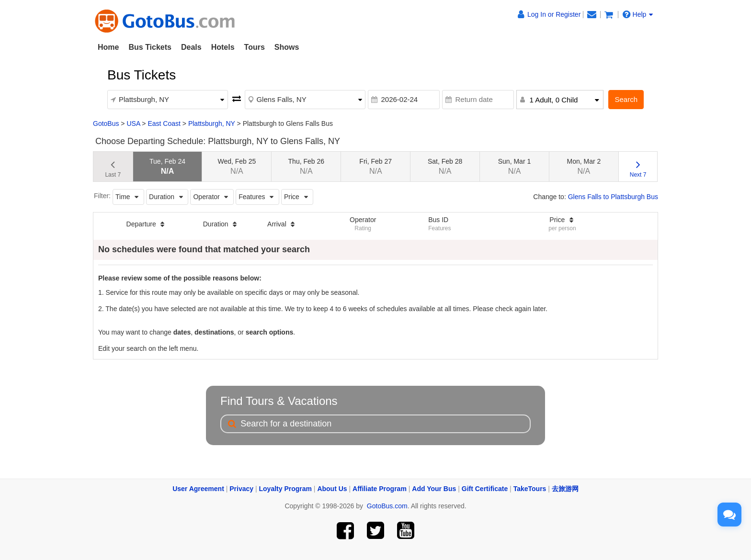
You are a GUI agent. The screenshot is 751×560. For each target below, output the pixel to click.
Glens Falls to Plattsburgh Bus (613, 197)
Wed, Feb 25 (237, 166)
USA (133, 123)
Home (108, 47)
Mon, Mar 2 (584, 166)
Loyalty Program (285, 489)
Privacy (241, 489)
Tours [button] (255, 47)
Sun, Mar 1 (514, 166)
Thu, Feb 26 (307, 166)
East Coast (164, 123)
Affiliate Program (380, 489)
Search (626, 99)
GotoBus (106, 123)
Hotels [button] (223, 47)
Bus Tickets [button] (150, 47)
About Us (332, 489)
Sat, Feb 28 (445, 166)
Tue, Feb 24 (167, 166)
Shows (287, 47)
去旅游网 (565, 489)
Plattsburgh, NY (212, 123)
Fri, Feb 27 (375, 166)
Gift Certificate (485, 489)
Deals (191, 47)
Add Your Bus (434, 489)
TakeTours (530, 489)
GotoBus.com (387, 506)
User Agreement (198, 489)
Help (638, 14)
